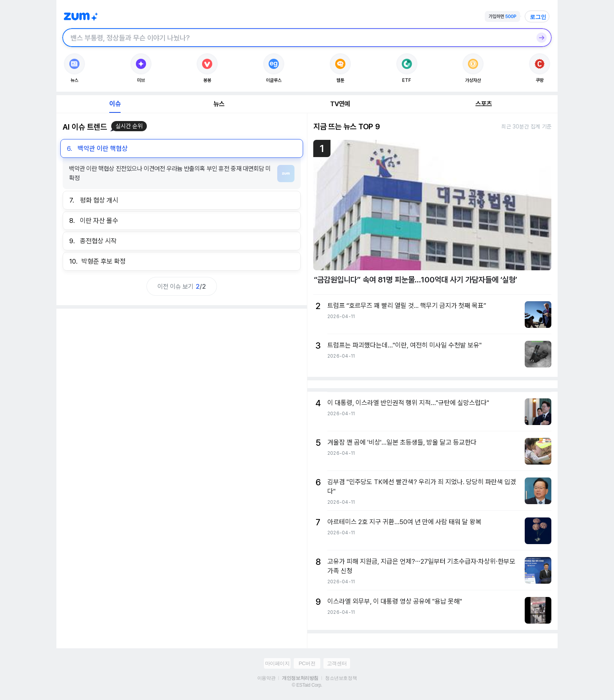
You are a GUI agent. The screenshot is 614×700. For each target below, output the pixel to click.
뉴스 (219, 104)
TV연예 (340, 104)
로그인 (538, 17)
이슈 (115, 104)
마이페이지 (277, 663)
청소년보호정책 (341, 678)
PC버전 (307, 663)
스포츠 (484, 104)
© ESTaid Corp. (307, 685)
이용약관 (266, 678)
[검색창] (297, 38)
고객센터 (337, 663)
